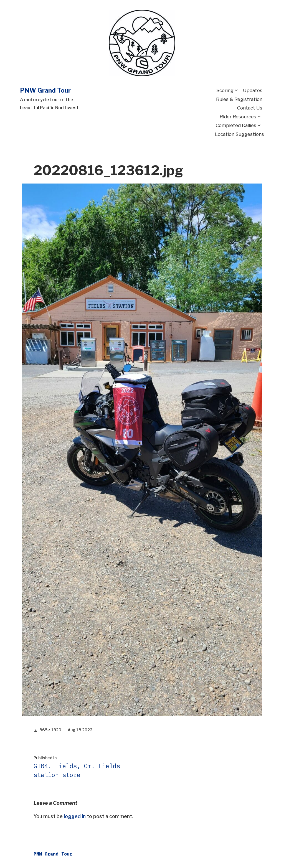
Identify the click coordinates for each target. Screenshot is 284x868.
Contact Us (250, 108)
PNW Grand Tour (45, 90)
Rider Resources (238, 117)
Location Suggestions (239, 134)
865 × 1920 (50, 730)
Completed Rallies (236, 125)
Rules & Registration (239, 99)
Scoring (225, 90)
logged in (75, 816)
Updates (253, 90)
